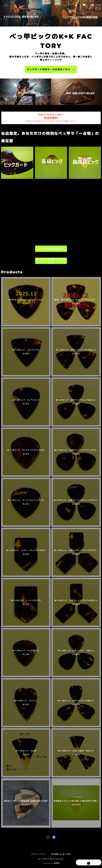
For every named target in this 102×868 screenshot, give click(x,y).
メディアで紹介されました (51, 249)
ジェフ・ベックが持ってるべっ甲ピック (51, 261)
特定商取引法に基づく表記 (61, 854)
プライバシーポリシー (39, 854)
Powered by (51, 863)
